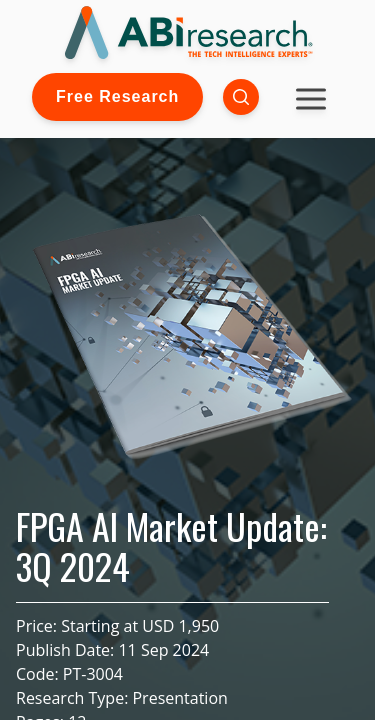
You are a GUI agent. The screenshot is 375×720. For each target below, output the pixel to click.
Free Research (117, 96)
